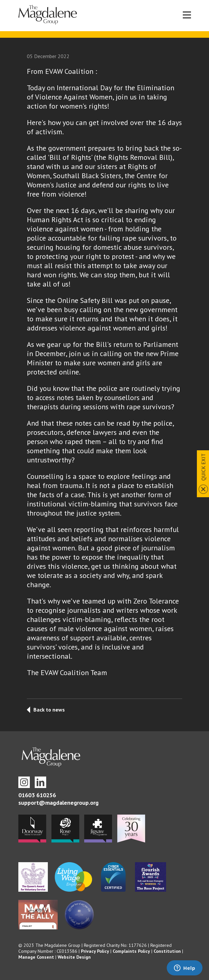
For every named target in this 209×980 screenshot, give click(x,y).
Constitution (167, 951)
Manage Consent (36, 957)
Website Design (74, 957)
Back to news (49, 710)
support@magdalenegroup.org (58, 803)
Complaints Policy (131, 951)
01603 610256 (37, 795)
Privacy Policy (95, 951)
